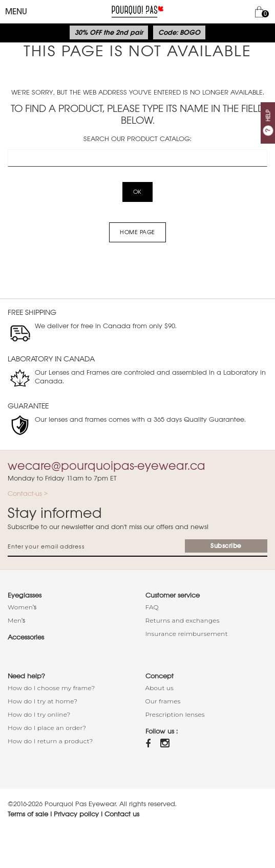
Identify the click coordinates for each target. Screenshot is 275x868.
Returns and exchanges (183, 620)
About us (160, 688)
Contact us (122, 814)
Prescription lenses (175, 714)
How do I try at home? (43, 701)
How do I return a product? (50, 741)
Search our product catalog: (137, 139)
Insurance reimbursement (187, 634)
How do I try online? (39, 714)
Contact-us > (28, 494)
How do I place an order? (47, 728)
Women (20, 607)
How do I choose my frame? (51, 688)
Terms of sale (28, 814)
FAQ (152, 607)
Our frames (163, 701)
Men (15, 620)
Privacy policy (76, 814)
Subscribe (226, 546)
